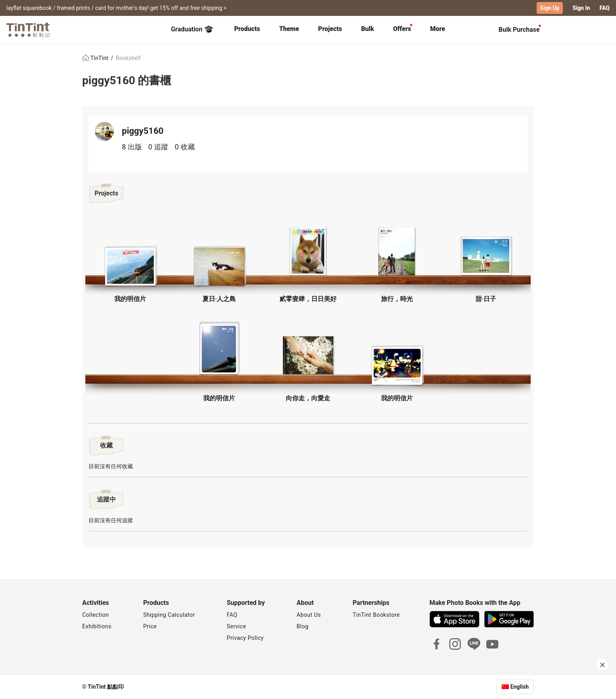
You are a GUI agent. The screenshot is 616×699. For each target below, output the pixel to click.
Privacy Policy (245, 638)
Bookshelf (128, 58)
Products (247, 29)
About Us (309, 615)
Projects (330, 29)
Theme (289, 29)
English (520, 687)
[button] (130, 264)
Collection (95, 615)
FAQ (605, 8)
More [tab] (438, 29)
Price (150, 626)
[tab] (247, 30)
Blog (302, 626)
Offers (402, 29)
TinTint (96, 58)
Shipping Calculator (169, 615)
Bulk (368, 29)
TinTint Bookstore (376, 615)
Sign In (581, 8)
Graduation (192, 29)
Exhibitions (97, 626)
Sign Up (550, 8)
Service (236, 626)
